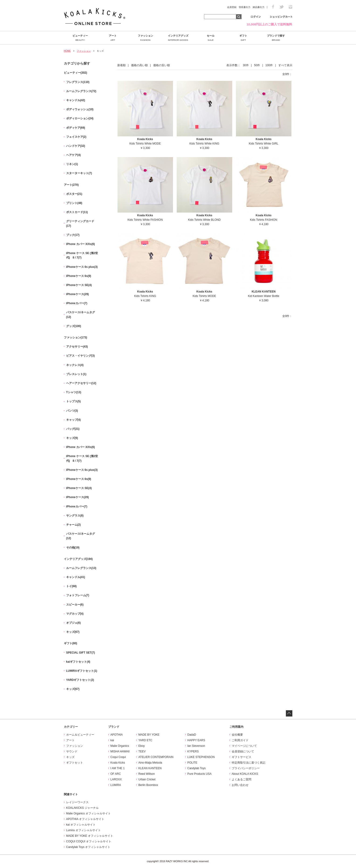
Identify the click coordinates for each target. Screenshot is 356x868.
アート (113, 38)
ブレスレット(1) (76, 374)
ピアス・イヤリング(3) (81, 356)
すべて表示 (285, 65)
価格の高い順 (139, 65)
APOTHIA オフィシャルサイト (85, 819)
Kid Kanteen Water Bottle (263, 296)
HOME (67, 51)
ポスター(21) (74, 194)
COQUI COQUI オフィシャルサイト (89, 841)
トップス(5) (74, 401)
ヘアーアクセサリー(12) (81, 383)
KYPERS (193, 751)
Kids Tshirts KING (145, 296)
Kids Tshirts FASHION (264, 220)
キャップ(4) (74, 420)
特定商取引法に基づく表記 (249, 763)
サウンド (72, 751)
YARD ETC (145, 740)
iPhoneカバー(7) (77, 303)
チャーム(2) (74, 525)
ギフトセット (75, 763)
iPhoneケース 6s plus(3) (82, 267)
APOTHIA (117, 735)
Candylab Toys (197, 768)
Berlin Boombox (148, 785)
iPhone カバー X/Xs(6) (81, 244)
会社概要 (237, 735)
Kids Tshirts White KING (204, 144)
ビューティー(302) (76, 73)
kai (112, 740)
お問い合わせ (240, 785)
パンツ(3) (72, 411)
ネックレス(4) (75, 365)
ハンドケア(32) (76, 146)
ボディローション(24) (80, 118)
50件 (257, 65)
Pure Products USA (200, 774)
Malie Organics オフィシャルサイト (88, 813)
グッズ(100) (74, 326)
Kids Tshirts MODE (204, 296)
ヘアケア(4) (74, 155)
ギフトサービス (242, 757)
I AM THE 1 (118, 768)
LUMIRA (116, 785)
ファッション (145, 38)
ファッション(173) (76, 338)
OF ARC (116, 774)
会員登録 (232, 7)
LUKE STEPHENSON (201, 757)
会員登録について (243, 751)
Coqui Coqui (118, 757)
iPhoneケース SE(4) (79, 285)
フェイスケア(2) (76, 137)
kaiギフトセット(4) (78, 662)
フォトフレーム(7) (78, 595)
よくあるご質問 (242, 779)
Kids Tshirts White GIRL (263, 144)
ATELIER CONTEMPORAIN (156, 757)
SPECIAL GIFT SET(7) (81, 653)
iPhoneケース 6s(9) (79, 276)
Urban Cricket (147, 779)
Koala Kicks (118, 763)
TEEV (142, 751)
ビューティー (80, 38)
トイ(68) (71, 586)
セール (211, 38)
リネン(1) (72, 164)
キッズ (70, 757)
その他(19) (73, 548)
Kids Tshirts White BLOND (204, 220)
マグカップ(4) (75, 614)
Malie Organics (120, 746)
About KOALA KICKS (245, 774)
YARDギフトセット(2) (80, 680)
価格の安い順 (162, 65)
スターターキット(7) (79, 173)
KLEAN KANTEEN (150, 768)
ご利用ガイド (240, 740)
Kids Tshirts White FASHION (145, 220)
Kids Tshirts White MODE (145, 144)
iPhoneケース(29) (78, 294)
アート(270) (71, 185)
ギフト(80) (71, 643)
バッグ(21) (73, 429)
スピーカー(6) (75, 605)
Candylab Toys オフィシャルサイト (88, 847)
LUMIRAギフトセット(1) (82, 671)
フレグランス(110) (78, 82)
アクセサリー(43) (77, 347)
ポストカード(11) (77, 212)
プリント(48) (74, 203)
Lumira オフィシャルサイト (83, 830)
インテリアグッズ (178, 38)
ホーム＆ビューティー (80, 735)
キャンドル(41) (76, 577)
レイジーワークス (77, 802)
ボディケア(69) (76, 128)
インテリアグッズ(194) (78, 559)
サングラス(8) (75, 516)
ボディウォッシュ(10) (80, 109)
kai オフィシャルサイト (81, 825)
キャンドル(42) (76, 100)
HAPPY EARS (196, 740)
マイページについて (244, 746)
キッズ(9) (72, 438)
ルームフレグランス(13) (81, 568)
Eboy (142, 746)
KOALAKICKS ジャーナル (82, 808)
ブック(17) (73, 235)
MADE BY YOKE (149, 735)
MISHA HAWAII (120, 751)
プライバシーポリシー (246, 768)
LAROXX (116, 779)
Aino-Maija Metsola (150, 763)
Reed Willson (147, 774)
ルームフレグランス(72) (81, 91)
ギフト (243, 38)
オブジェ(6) (74, 623)
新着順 (121, 65)
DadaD (192, 735)
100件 (269, 65)
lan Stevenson (196, 746)
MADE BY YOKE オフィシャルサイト (90, 836)
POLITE (192, 763)
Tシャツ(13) (74, 392)
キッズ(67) (73, 632)
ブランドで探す (276, 38)
